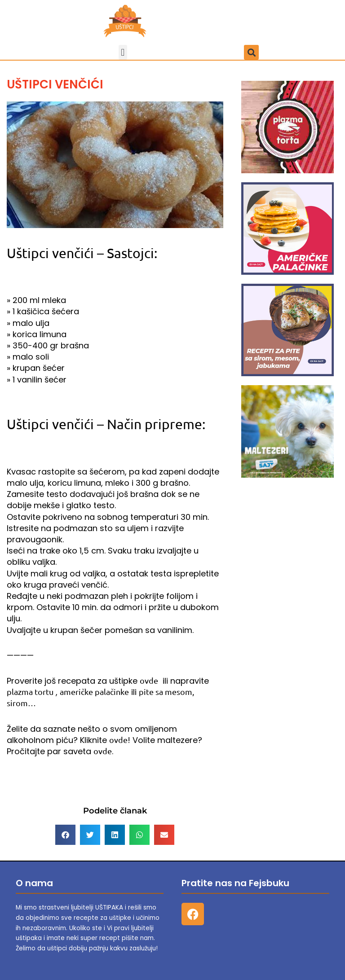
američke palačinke (94, 692)
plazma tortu (30, 692)
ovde (149, 680)
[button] (123, 52)
